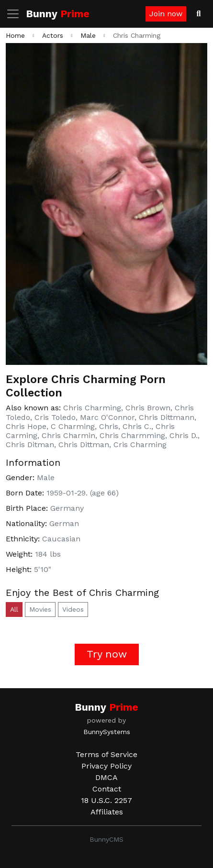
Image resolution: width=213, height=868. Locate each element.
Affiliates (107, 812)
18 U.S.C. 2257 (106, 800)
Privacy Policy (106, 766)
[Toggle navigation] (16, 14)
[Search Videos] (199, 14)
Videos (73, 609)
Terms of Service (106, 754)
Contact (107, 789)
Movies (40, 609)
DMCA (106, 777)
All (14, 609)
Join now (166, 14)
